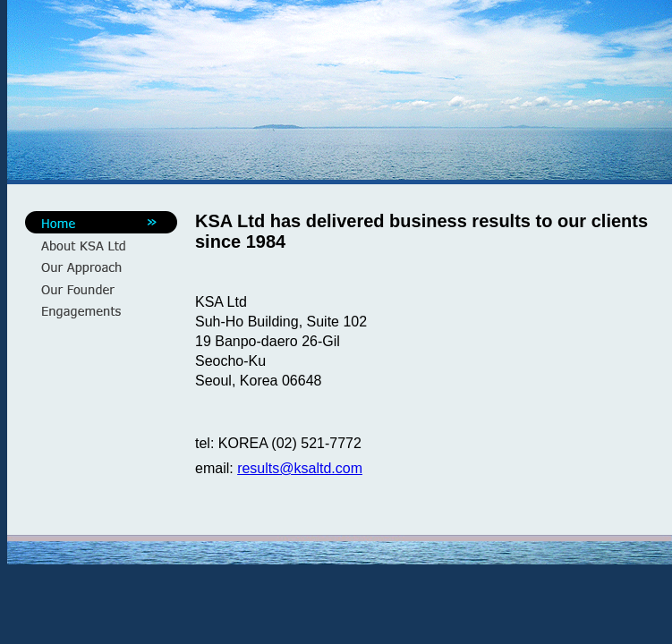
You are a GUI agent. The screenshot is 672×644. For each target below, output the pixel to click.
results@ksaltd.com (300, 468)
